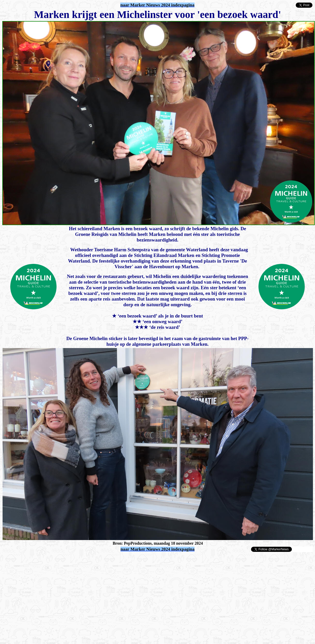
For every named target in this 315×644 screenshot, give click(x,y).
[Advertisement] (62, 560)
